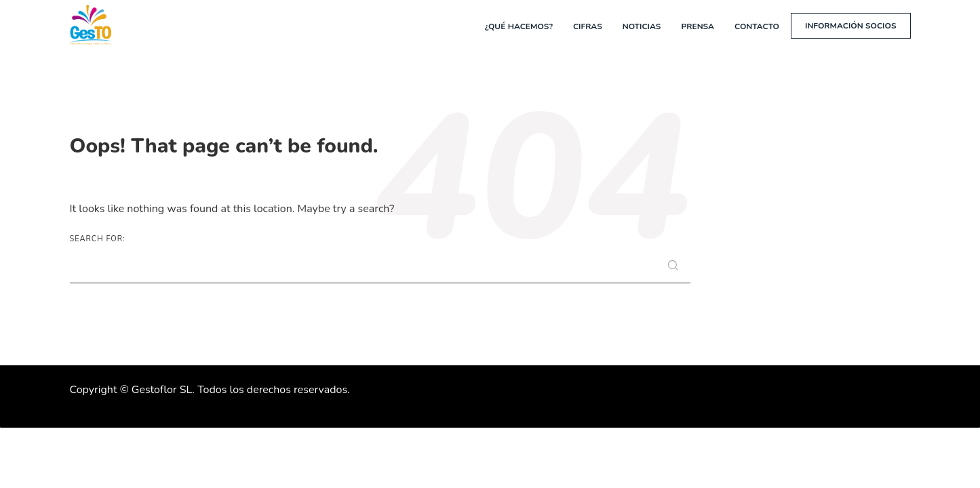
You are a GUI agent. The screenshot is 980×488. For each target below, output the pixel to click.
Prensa (698, 26)
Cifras (588, 26)
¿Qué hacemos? (519, 26)
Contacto (757, 26)
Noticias (642, 26)
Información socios (851, 26)
